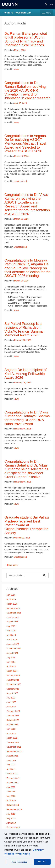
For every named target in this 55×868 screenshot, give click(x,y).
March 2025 (12, 640)
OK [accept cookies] (42, 862)
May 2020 (11, 796)
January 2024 (13, 680)
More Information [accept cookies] (19, 862)
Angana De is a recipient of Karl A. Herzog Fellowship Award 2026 (26, 374)
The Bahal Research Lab (16, 13)
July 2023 (11, 698)
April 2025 (11, 635)
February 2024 (13, 675)
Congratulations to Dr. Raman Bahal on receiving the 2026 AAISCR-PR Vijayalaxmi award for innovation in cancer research (27, 90)
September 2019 (14, 809)
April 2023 (11, 707)
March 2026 (12, 604)
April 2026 (11, 599)
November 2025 (14, 613)
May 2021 (11, 765)
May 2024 (11, 662)
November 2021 (14, 747)
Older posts (11, 565)
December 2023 (14, 684)
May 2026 (11, 595)
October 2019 (13, 805)
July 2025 (11, 626)
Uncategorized (20, 181)
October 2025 (13, 617)
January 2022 (13, 742)
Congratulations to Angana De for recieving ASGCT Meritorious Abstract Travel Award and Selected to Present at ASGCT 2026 (25, 144)
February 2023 (13, 711)
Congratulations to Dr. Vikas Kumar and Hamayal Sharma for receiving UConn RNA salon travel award (27, 418)
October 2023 (13, 689)
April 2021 (11, 769)
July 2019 (11, 814)
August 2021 (12, 756)
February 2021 (13, 778)
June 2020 (11, 792)
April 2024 (11, 666)
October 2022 (13, 720)
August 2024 (12, 653)
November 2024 (14, 649)
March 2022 (12, 738)
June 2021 (11, 760)
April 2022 (11, 733)
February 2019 (13, 827)
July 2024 (11, 657)
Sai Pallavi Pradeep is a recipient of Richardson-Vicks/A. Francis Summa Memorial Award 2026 (24, 329)
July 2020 (11, 787)
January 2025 (13, 644)
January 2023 (13, 716)
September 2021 (14, 751)
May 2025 (11, 631)
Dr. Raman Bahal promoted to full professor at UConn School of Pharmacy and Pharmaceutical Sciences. (26, 39)
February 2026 (13, 608)
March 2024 (12, 671)
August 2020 (12, 783)
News (16, 69)
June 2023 (11, 702)
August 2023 (12, 693)
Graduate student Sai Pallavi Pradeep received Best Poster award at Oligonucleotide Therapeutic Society (27, 525)
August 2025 (12, 622)
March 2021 (12, 774)
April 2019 (11, 823)
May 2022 (11, 729)
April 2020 (11, 800)
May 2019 (11, 818)
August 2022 (12, 725)
